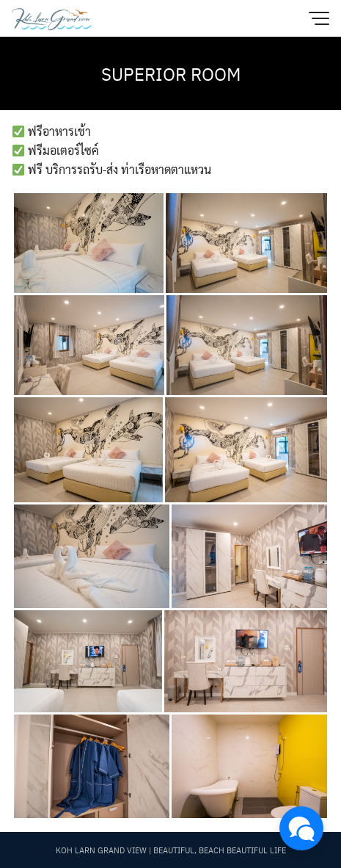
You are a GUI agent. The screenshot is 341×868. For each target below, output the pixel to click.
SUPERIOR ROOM (171, 73)
